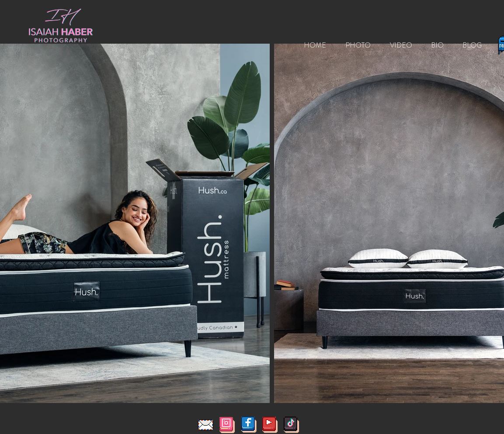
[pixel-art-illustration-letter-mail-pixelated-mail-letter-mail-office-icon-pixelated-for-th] (206, 425)
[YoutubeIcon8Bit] (270, 425)
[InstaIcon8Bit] (227, 425)
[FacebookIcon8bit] (249, 425)
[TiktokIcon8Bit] (291, 425)
